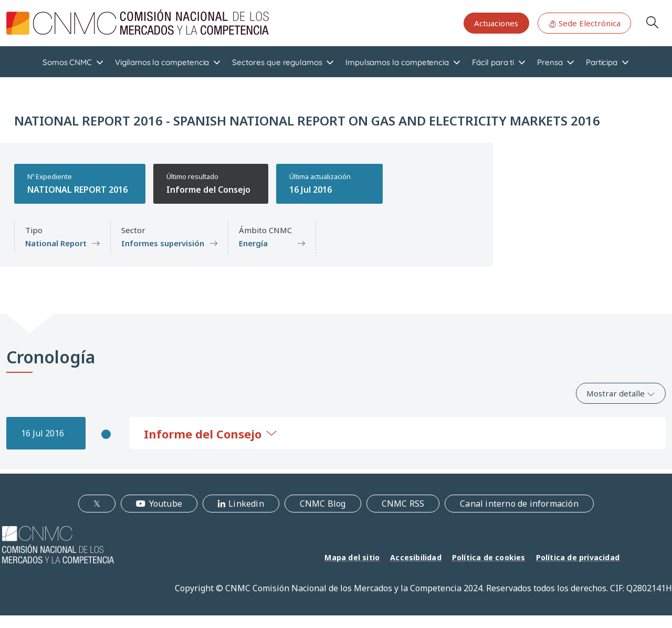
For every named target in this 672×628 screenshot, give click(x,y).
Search (652, 22)
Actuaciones (496, 23)
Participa (602, 62)
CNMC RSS (403, 504)
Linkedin (246, 504)
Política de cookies (489, 557)
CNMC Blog (323, 504)
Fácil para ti (493, 62)
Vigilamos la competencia (162, 62)
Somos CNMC (67, 62)
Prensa (550, 62)
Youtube (166, 504)
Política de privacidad (578, 557)
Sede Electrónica (584, 23)
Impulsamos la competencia (397, 62)
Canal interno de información (519, 504)
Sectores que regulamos (277, 62)
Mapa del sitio (352, 557)
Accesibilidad (416, 557)
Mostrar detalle (621, 393)
